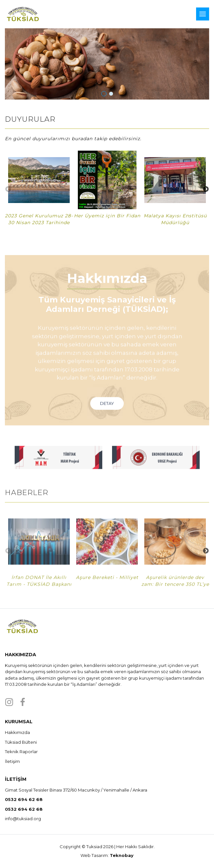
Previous (8, 189)
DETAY (107, 414)
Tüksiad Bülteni (21, 742)
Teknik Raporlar (21, 752)
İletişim (12, 761)
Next (206, 189)
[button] (104, 94)
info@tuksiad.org (23, 819)
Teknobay (122, 855)
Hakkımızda (17, 732)
